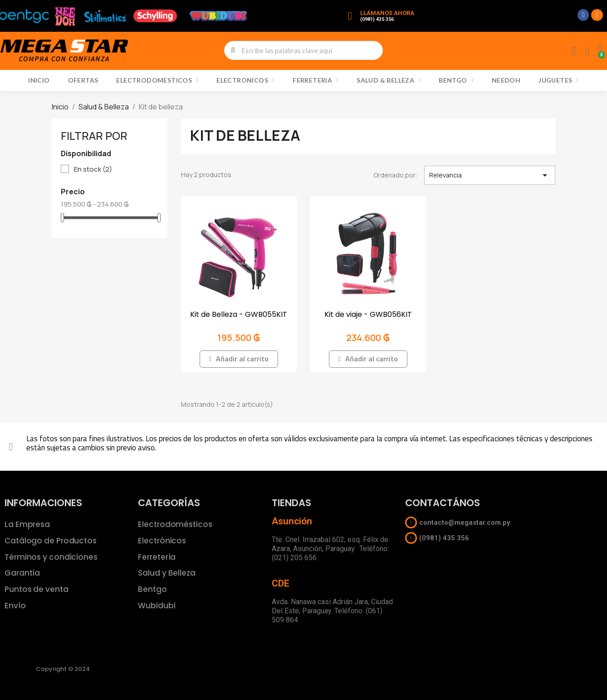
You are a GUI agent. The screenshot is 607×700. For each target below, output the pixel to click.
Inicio (39, 80)
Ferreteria (316, 80)
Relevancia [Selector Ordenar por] (490, 175)
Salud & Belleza (389, 80)
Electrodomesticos (157, 80)
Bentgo (456, 80)
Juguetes (558, 80)
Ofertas (83, 80)
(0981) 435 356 (377, 19)
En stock (93, 169)
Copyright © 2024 (63, 669)
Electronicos (245, 80)
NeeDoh (506, 80)
